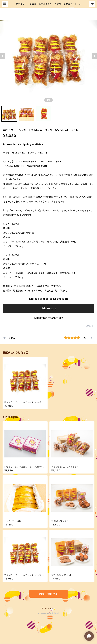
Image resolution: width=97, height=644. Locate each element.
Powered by (48, 613)
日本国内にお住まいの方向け (48, 318)
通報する (90, 326)
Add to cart (49, 308)
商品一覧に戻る (48, 594)
